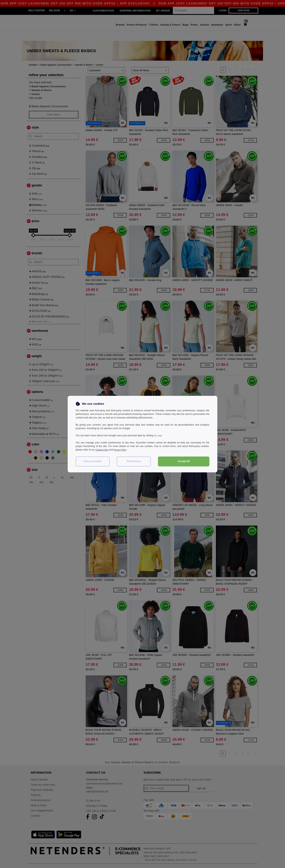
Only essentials (93, 461)
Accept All (184, 461)
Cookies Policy (103, 450)
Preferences (134, 461)
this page (159, 435)
